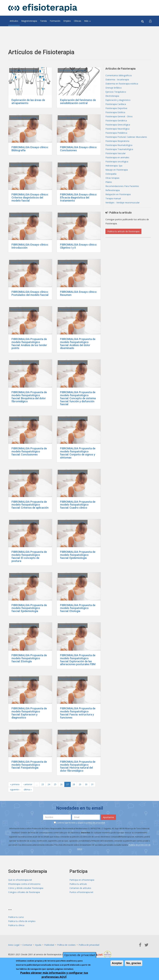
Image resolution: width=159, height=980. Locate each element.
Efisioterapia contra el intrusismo (24, 884)
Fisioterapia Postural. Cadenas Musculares (126, 137)
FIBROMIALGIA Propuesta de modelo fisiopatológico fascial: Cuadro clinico (78, 505)
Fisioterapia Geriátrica (116, 121)
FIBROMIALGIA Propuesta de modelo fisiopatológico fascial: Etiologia (78, 608)
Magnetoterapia (29, 21)
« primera (15, 784)
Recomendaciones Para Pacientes (122, 186)
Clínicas (78, 21)
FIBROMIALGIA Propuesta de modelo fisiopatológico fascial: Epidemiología (29, 608)
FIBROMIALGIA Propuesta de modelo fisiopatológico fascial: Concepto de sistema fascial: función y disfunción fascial (78, 398)
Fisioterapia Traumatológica (119, 149)
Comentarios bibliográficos (119, 75)
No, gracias (134, 963)
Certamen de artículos (80, 888)
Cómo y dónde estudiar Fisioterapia (26, 888)
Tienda (43, 21)
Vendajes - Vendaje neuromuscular (123, 203)
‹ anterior (28, 784)
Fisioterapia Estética (115, 112)
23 (43, 784)
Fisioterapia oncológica (117, 162)
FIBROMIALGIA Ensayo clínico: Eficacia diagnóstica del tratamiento (79, 198)
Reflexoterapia (113, 190)
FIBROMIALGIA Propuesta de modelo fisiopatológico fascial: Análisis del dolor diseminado (78, 344)
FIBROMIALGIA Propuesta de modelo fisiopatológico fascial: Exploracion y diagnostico (29, 713)
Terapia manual (113, 198)
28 (74, 784)
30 (86, 784)
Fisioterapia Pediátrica (116, 133)
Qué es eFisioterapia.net (20, 880)
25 (55, 784)
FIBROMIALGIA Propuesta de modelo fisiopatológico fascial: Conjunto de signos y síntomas (78, 453)
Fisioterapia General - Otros (119, 116)
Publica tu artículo (78, 884)
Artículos (14, 21)
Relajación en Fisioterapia (118, 194)
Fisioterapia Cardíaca (116, 104)
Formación (55, 21)
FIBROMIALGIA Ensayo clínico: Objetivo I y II (79, 246)
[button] (150, 21)
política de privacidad (95, 823)
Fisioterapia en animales (117, 157)
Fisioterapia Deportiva (116, 108)
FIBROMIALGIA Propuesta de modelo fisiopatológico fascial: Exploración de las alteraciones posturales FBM (78, 660)
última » (28, 789)
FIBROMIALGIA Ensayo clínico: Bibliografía (30, 149)
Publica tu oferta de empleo (22, 921)
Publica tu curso (16, 917)
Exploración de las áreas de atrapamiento (28, 102)
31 (92, 784)
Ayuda (38, 945)
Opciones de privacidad (79, 955)
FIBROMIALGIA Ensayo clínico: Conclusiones (79, 149)
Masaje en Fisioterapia (117, 170)
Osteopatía (111, 174)
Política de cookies (66, 945)
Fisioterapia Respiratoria (117, 141)
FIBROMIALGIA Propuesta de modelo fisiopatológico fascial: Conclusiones (29, 451)
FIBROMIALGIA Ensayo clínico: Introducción (30, 246)
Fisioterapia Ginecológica (118, 125)
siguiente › (15, 789)
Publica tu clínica (16, 925)
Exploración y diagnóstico (118, 100)
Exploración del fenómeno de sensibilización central (78, 102)
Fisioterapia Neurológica (117, 129)
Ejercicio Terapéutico (116, 92)
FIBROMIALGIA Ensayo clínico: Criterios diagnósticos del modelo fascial (30, 198)
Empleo (67, 21)
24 (49, 784)
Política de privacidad (89, 945)
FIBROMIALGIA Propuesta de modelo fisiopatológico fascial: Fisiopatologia (29, 765)
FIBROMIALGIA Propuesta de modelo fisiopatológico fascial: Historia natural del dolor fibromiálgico (78, 766)
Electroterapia (112, 96)
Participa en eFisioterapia (82, 880)
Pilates (109, 182)
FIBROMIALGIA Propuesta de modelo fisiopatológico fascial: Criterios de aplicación (30, 505)
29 (80, 784)
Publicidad (49, 945)
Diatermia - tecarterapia (117, 80)
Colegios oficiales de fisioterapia (24, 892)
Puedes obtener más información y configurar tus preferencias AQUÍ (54, 975)
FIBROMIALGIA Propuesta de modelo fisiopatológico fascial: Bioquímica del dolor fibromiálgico (29, 397)
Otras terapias (112, 178)
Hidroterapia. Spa (114, 166)
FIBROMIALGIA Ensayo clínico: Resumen (79, 293)
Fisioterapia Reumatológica (24, 70)
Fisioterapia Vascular (116, 153)
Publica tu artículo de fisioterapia (123, 231)
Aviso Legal (14, 945)
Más (87, 21)
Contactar (27, 945)
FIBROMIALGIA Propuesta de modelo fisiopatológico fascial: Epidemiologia (78, 555)
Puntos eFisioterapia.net (81, 892)
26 (61, 784)
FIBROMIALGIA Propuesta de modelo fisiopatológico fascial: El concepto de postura (29, 556)
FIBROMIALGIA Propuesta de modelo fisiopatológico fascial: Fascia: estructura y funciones (78, 713)
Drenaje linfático (114, 88)
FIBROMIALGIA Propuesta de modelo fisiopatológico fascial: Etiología (29, 658)
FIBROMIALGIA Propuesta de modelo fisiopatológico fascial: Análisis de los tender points (29, 344)
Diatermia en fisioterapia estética (122, 84)
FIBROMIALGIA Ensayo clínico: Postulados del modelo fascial (30, 293)
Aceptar (117, 963)
